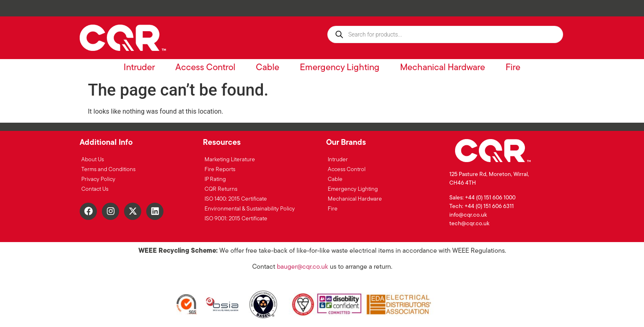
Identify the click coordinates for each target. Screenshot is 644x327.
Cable (268, 68)
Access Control (205, 68)
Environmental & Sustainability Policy (250, 209)
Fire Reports (220, 170)
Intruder (139, 68)
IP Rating (215, 180)
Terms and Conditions (108, 170)
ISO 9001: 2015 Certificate (236, 219)
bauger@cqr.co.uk (302, 267)
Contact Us (95, 189)
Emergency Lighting (340, 68)
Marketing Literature (230, 160)
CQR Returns (221, 189)
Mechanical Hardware (443, 68)
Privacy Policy (98, 180)
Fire (513, 68)
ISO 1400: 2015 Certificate (236, 199)
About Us (93, 160)
